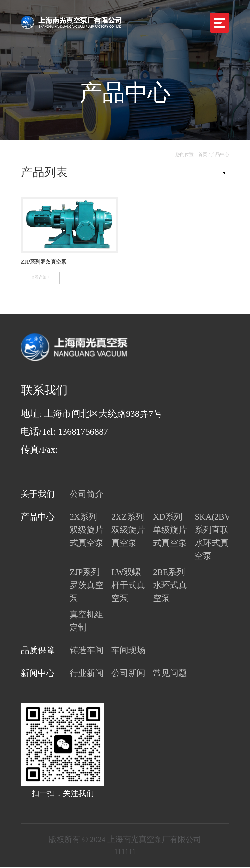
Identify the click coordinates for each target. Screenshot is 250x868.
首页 (203, 154)
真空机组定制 (87, 622)
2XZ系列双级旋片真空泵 (128, 531)
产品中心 (220, 154)
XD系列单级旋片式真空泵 (170, 531)
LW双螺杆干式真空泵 (128, 586)
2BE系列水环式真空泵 (170, 586)
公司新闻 (128, 674)
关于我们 (38, 495)
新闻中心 (38, 674)
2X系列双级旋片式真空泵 (87, 531)
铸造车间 (87, 651)
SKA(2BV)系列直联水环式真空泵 (212, 537)
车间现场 (128, 651)
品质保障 (38, 651)
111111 (125, 852)
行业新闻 (87, 674)
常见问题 (170, 674)
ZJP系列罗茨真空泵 (87, 586)
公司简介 (87, 495)
